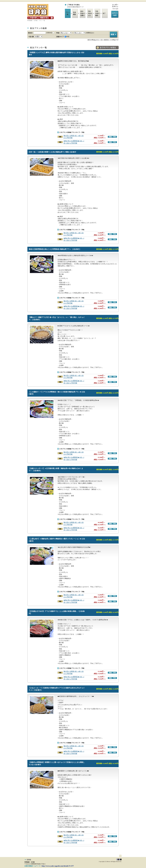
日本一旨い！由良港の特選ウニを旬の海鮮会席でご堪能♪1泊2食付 (52, 152)
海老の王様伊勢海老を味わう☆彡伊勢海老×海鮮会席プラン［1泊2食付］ (55, 249)
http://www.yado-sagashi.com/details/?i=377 (58, 866)
